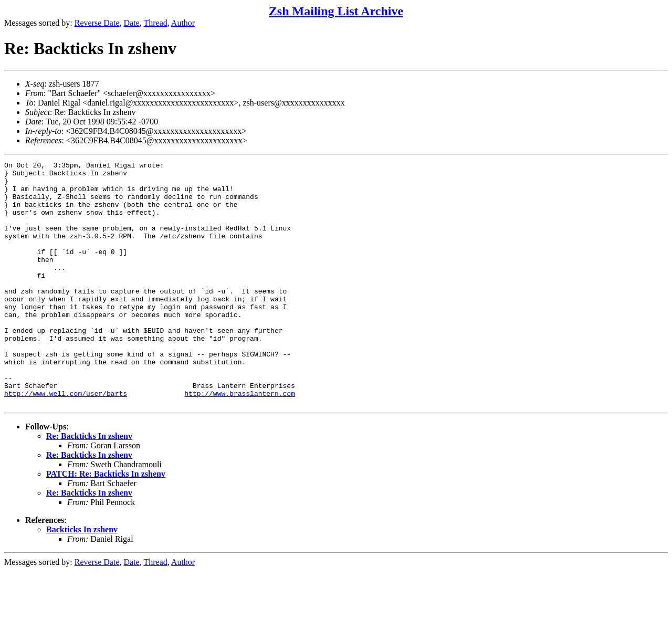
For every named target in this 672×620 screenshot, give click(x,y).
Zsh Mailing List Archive (336, 11)
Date (132, 23)
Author (183, 23)
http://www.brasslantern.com (240, 440)
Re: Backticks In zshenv (89, 485)
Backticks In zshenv (82, 578)
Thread (155, 23)
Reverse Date (97, 23)
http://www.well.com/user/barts (66, 440)
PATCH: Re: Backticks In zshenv (106, 523)
